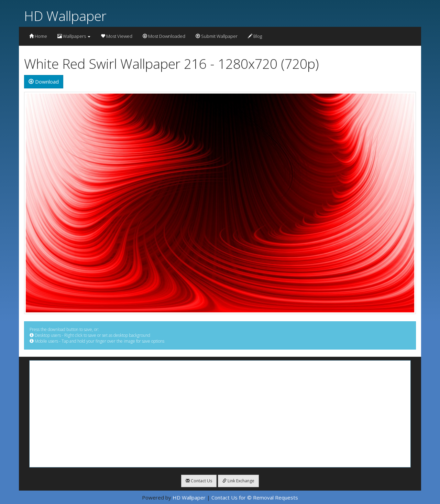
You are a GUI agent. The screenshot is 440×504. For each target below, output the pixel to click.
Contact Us (199, 481)
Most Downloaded (164, 36)
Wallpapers (74, 36)
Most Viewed (117, 36)
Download (44, 82)
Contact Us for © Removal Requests (255, 497)
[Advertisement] (220, 414)
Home (38, 36)
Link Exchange (238, 481)
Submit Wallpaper (217, 36)
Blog (255, 36)
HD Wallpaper (65, 16)
